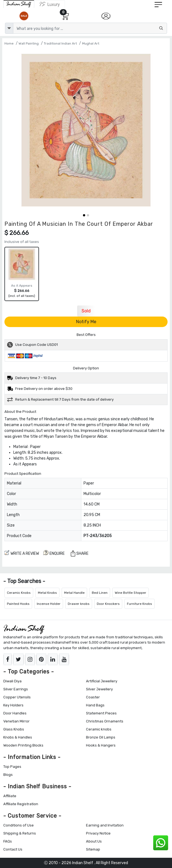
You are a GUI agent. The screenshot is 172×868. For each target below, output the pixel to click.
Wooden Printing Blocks (23, 745)
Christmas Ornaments (105, 721)
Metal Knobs (47, 593)
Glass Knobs (14, 729)
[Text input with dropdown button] (90, 28)
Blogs (8, 775)
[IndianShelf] (19, 4)
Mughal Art (91, 43)
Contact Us (13, 849)
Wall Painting (29, 43)
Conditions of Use (19, 825)
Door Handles (15, 713)
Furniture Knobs (140, 604)
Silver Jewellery (99, 689)
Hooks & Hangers (101, 745)
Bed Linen (100, 593)
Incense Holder (49, 604)
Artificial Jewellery (102, 681)
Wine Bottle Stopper (131, 593)
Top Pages (12, 767)
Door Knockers (108, 604)
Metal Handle (74, 593)
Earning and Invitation (105, 825)
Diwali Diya (12, 681)
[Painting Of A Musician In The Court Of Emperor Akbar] (86, 130)
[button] (84, 215)
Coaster (93, 697)
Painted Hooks (18, 604)
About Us (94, 841)
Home (9, 43)
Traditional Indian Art (60, 43)
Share (80, 553)
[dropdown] (9, 28)
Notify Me (86, 322)
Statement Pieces (101, 713)
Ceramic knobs (99, 729)
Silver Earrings (16, 689)
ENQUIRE (54, 553)
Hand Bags (95, 705)
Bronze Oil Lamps (101, 737)
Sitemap (93, 849)
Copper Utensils (17, 697)
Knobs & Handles (18, 737)
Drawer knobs (79, 604)
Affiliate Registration (21, 804)
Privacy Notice (98, 833)
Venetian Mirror (16, 721)
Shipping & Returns (20, 833)
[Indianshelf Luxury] (50, 4)
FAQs (8, 841)
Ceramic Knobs (19, 593)
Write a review (22, 553)
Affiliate (10, 796)
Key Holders (13, 705)
